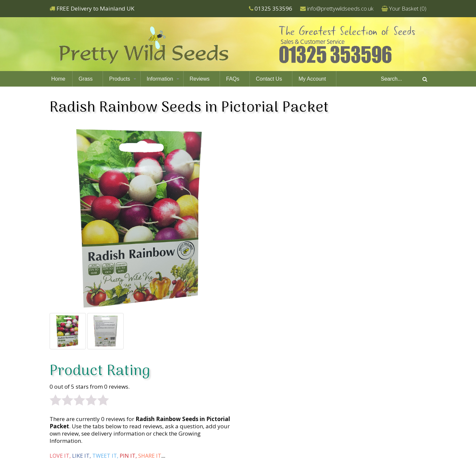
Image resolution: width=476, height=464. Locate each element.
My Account (312, 79)
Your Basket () (408, 8)
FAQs (233, 79)
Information (160, 79)
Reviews (200, 79)
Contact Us (269, 79)
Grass (86, 79)
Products (119, 79)
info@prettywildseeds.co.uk (340, 8)
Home (58, 79)
